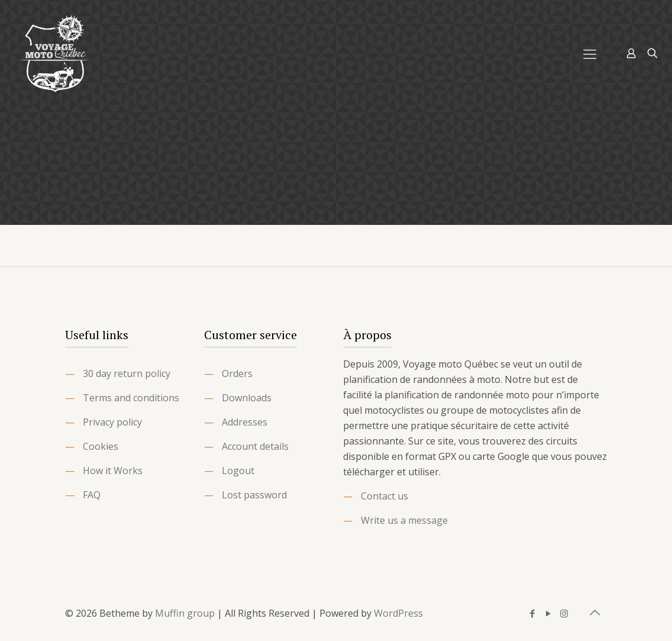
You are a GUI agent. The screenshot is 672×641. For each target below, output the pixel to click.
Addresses (245, 422)
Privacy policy (112, 422)
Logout (238, 471)
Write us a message (404, 520)
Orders (237, 373)
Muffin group (185, 613)
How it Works (113, 471)
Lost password (254, 495)
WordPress (398, 613)
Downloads (247, 398)
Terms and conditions (131, 398)
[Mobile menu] (590, 53)
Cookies (101, 446)
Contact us (385, 496)
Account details (255, 446)
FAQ (92, 495)
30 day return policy (127, 373)
